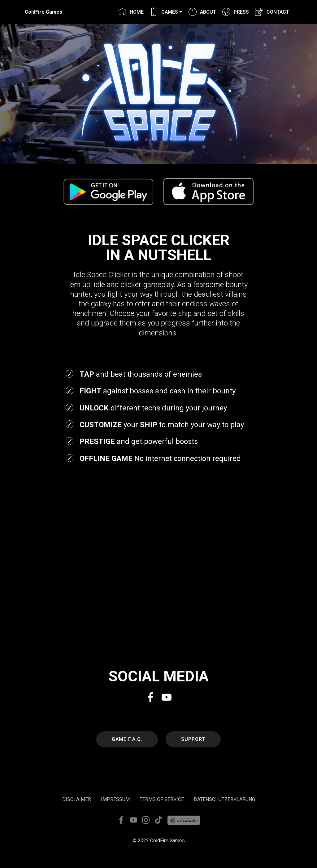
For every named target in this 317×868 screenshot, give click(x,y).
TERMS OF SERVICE (162, 799)
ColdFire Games (43, 12)
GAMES (164, 12)
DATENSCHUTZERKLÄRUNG (224, 799)
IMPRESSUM (115, 799)
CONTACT (272, 12)
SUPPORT (193, 739)
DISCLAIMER (77, 799)
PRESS (235, 12)
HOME (131, 12)
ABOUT (202, 12)
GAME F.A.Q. (127, 739)
